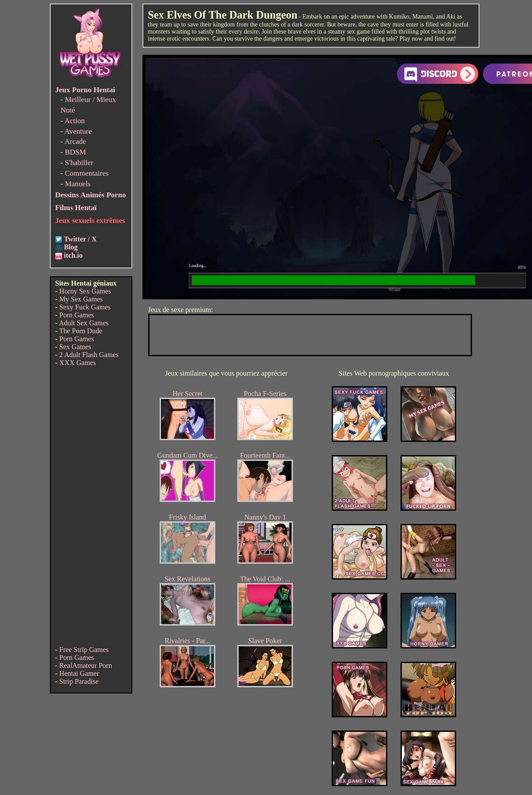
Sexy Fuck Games (85, 307)
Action (75, 121)
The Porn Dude (81, 331)
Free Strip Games (84, 650)
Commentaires (87, 173)
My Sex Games (81, 299)
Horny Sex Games (85, 291)
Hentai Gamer (79, 673)
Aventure (78, 131)
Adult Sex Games (84, 323)
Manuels (78, 184)
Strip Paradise (79, 681)
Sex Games (75, 347)
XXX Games (77, 363)
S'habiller (79, 163)
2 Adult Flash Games (89, 355)
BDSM (75, 152)
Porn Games (77, 315)
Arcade (75, 141)
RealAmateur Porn (86, 665)
